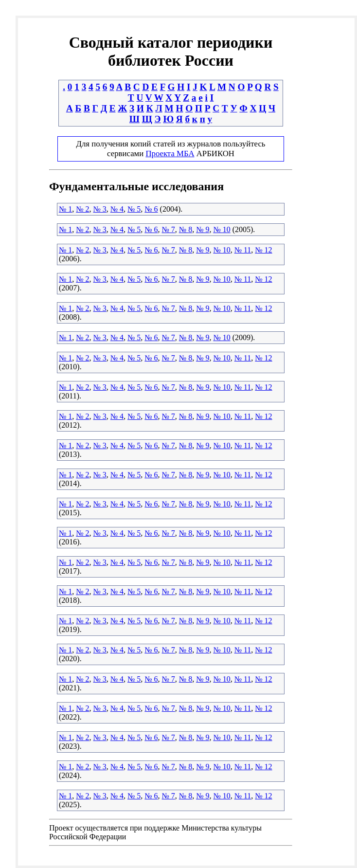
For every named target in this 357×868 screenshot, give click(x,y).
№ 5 (134, 209)
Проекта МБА (170, 154)
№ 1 (65, 209)
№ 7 (169, 229)
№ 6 (151, 209)
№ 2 (82, 209)
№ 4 (117, 209)
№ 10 (222, 229)
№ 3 (100, 209)
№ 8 (186, 229)
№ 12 (263, 250)
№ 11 (243, 250)
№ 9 (203, 229)
